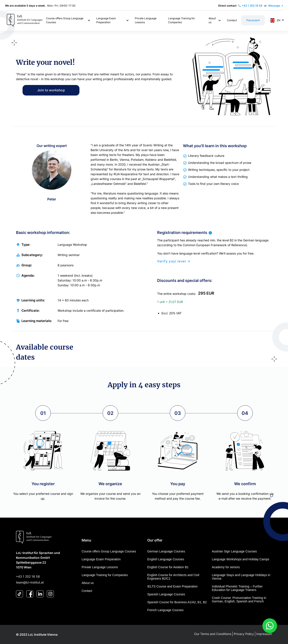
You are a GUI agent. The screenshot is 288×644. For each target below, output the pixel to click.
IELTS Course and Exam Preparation (172, 586)
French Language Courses (165, 610)
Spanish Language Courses (166, 594)
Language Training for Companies (105, 575)
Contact (87, 591)
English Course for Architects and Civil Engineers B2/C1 (173, 577)
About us (88, 583)
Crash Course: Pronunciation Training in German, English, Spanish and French (239, 600)
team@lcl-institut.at (30, 582)
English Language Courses (166, 559)
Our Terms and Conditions (213, 634)
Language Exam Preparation (101, 559)
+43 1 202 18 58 (28, 576)
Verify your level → (174, 265)
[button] (68, 20)
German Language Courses (166, 551)
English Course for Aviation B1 (168, 567)
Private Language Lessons (100, 567)
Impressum (264, 634)
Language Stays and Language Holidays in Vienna (241, 577)
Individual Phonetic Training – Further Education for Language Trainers (237, 588)
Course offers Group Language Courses (109, 551)
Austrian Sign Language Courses (234, 551)
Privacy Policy (244, 634)
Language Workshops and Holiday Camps (241, 559)
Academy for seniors (226, 567)
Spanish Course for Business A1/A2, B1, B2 (177, 602)
